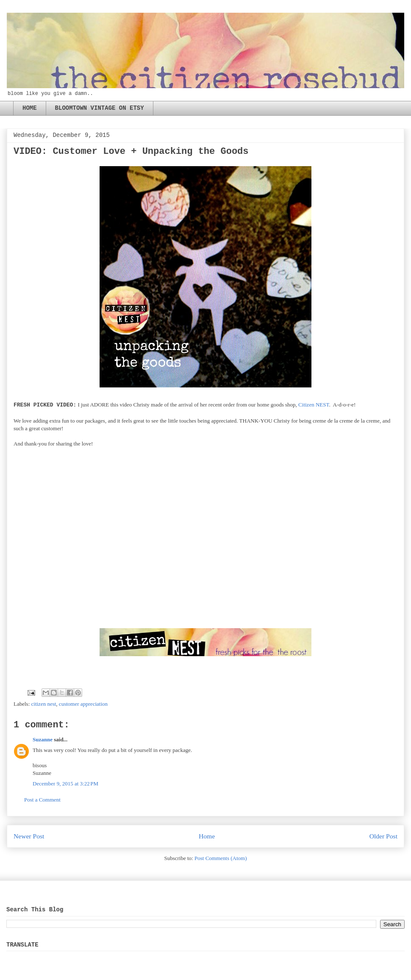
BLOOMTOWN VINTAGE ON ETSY (100, 108)
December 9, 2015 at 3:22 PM (65, 784)
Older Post (383, 836)
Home (207, 836)
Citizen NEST (314, 405)
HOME (30, 108)
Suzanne (43, 739)
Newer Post (29, 836)
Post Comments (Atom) (221, 858)
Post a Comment (42, 800)
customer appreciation (83, 704)
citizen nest (44, 704)
